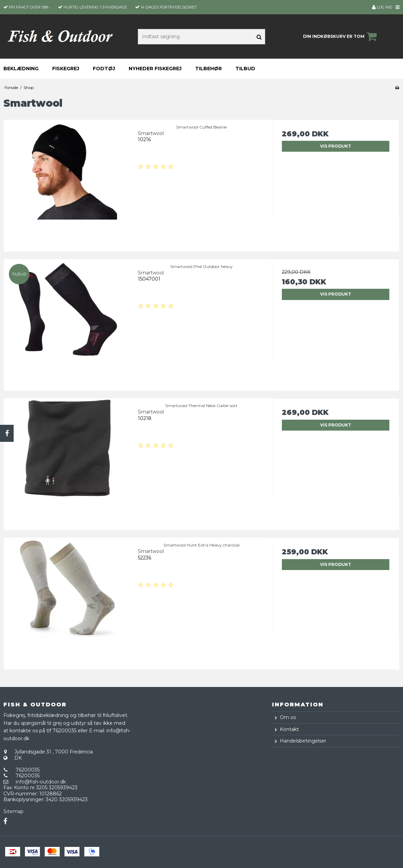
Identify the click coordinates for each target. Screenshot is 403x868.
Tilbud (245, 69)
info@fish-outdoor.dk (41, 782)
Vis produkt (336, 146)
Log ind (382, 7)
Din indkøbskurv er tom (341, 36)
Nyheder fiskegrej (155, 69)
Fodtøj (104, 69)
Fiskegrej (66, 69)
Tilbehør (208, 69)
